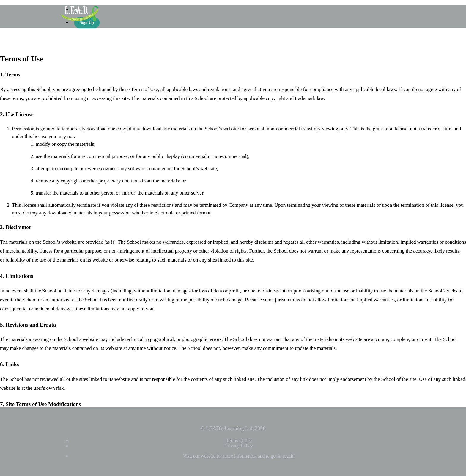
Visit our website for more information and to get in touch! (239, 456)
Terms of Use (239, 440)
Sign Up (87, 22)
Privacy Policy (239, 446)
